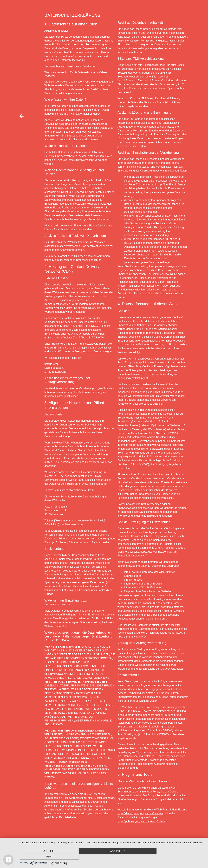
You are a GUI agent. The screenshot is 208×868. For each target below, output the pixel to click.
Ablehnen (47, 857)
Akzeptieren (112, 857)
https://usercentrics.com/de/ (156, 552)
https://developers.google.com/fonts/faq (140, 813)
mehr (177, 857)
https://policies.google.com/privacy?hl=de (141, 821)
